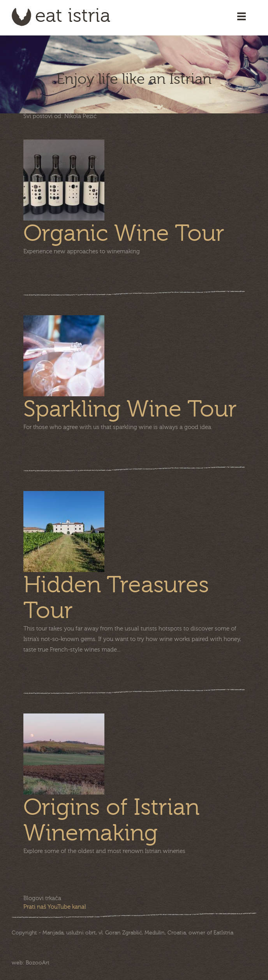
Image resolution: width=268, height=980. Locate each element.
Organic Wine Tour (124, 233)
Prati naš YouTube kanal (55, 907)
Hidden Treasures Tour (116, 598)
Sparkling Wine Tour (130, 409)
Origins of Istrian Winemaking (111, 820)
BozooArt (38, 963)
